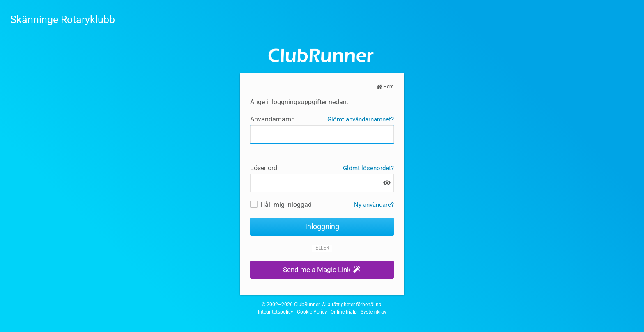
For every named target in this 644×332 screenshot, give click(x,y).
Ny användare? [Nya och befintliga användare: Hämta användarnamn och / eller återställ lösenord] (374, 205)
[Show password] (387, 183)
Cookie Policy (312, 312)
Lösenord (264, 168)
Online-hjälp (344, 312)
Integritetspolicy (276, 312)
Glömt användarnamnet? (361, 119)
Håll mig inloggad (286, 205)
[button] (322, 270)
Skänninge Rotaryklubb (63, 19)
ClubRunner (307, 305)
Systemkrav (374, 312)
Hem (385, 87)
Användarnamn (273, 119)
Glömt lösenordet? (368, 168)
